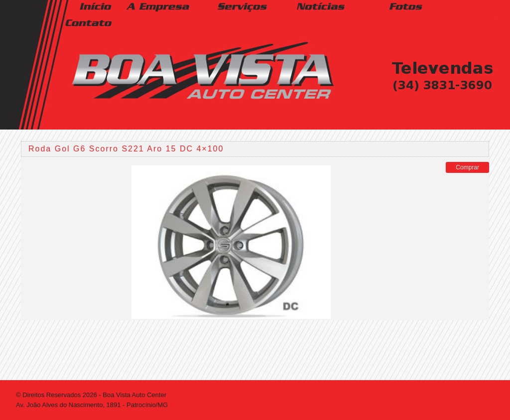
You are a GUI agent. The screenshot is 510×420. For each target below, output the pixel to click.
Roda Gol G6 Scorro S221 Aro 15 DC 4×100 (126, 149)
